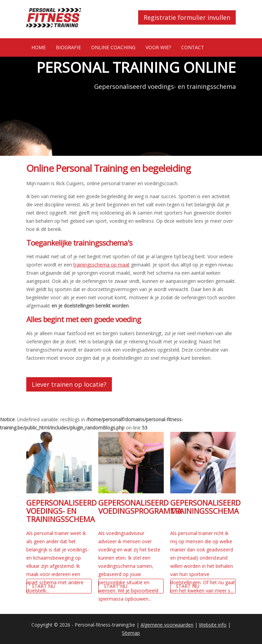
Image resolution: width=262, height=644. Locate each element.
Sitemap (131, 633)
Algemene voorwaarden (167, 625)
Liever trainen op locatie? (69, 384)
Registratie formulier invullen (187, 17)
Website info (213, 625)
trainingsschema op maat (101, 265)
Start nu (43, 586)
